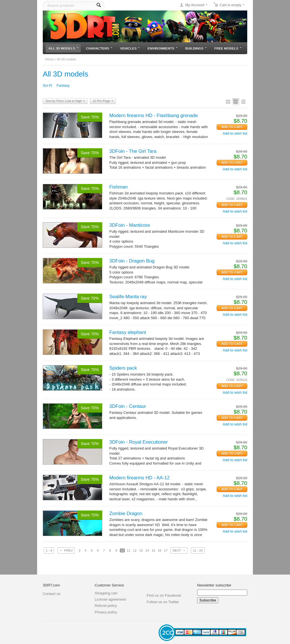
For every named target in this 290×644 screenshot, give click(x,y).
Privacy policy (106, 612)
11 (129, 550)
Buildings (196, 48)
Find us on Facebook (164, 595)
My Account (195, 5)
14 (147, 550)
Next (179, 550)
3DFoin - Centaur (128, 406)
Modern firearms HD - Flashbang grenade (154, 116)
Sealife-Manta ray (128, 297)
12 (135, 550)
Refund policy (106, 606)
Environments (162, 48)
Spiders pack (123, 368)
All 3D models (63, 48)
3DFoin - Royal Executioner (139, 442)
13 (141, 550)
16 (159, 550)
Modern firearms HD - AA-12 (139, 478)
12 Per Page (103, 101)
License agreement (110, 599)
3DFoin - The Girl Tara (133, 151)
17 (166, 550)
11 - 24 (198, 550)
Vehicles (130, 48)
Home (49, 59)
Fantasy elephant (128, 332)
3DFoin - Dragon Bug (132, 261)
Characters (99, 48)
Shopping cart (106, 593)
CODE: (231, 199)
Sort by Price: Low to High (65, 101)
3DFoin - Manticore (130, 225)
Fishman (119, 187)
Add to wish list (235, 133)
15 (153, 550)
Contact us (52, 594)
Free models (228, 48)
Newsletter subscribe (214, 585)
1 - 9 (49, 550)
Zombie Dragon (126, 513)
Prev (66, 550)
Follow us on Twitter (163, 602)
